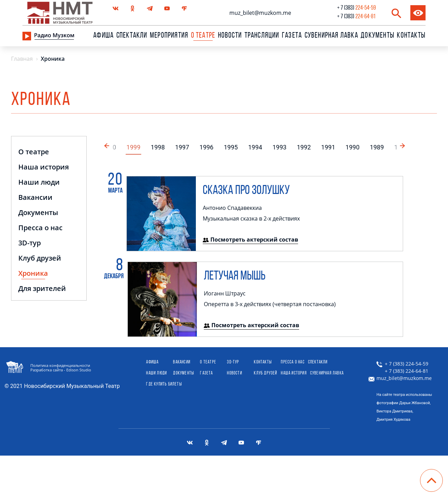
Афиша (103, 36)
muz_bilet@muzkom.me (260, 13)
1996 (207, 147)
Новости (230, 36)
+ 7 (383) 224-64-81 (402, 371)
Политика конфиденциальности (60, 365)
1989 (377, 147)
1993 (279, 147)
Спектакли (132, 36)
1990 (352, 147)
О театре (34, 152)
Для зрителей (42, 289)
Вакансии (35, 198)
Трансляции (262, 36)
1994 (255, 147)
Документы (378, 36)
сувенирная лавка (331, 36)
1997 (182, 147)
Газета (292, 36)
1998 (158, 147)
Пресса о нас (40, 228)
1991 (328, 147)
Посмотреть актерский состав (250, 240)
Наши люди (39, 183)
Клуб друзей (40, 259)
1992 (304, 147)
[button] (403, 145)
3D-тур (30, 243)
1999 (133, 147)
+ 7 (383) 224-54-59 (402, 364)
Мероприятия (169, 36)
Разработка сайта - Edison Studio (61, 370)
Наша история (44, 168)
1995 (231, 147)
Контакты (411, 36)
